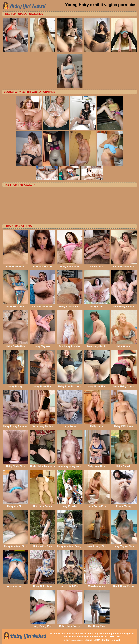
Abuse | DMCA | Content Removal (103, 640)
